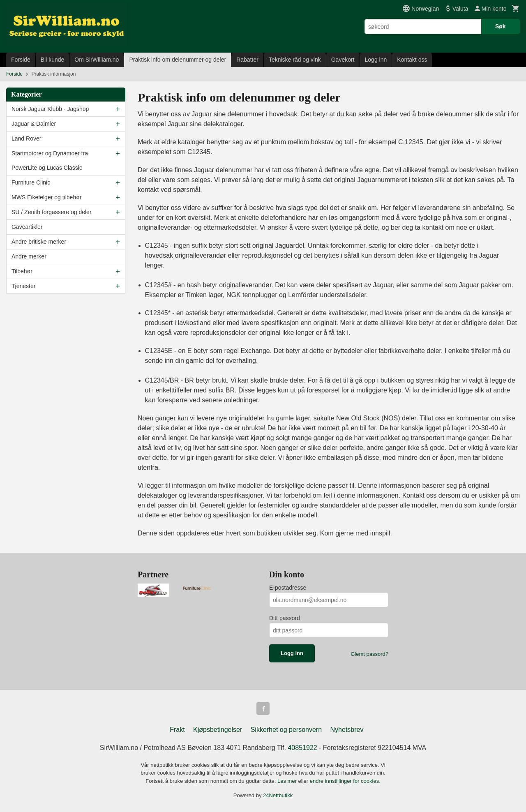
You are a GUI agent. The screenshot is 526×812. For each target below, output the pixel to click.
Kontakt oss (412, 60)
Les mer (288, 781)
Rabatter (247, 60)
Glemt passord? (369, 654)
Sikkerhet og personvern (286, 730)
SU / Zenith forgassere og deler (52, 212)
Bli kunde (53, 60)
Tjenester (23, 286)
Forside (21, 60)
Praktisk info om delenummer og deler (178, 60)
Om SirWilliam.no (97, 60)
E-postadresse (288, 588)
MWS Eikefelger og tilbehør (46, 197)
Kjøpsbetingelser (218, 730)
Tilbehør (22, 271)
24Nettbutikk (278, 795)
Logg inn (376, 60)
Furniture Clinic (31, 182)
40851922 (302, 748)
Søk (501, 26)
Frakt (177, 730)
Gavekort (343, 60)
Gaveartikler (27, 227)
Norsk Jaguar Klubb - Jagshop (50, 109)
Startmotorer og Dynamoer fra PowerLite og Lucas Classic (50, 160)
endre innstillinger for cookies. (345, 781)
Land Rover (26, 138)
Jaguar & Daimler (34, 124)
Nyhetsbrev (347, 730)
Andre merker (29, 256)
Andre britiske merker (39, 242)
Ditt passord (285, 618)
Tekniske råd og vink (295, 60)
